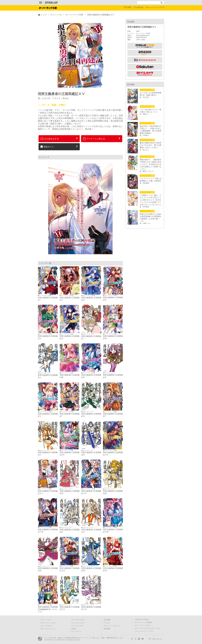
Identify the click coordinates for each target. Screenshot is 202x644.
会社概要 (107, 620)
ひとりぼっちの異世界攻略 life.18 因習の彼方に (151, 94)
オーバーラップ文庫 (74, 15)
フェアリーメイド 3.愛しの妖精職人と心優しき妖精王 (151, 180)
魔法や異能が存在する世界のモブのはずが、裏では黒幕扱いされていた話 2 (150, 145)
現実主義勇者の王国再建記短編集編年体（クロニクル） (48, 609)
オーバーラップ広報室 (144, 622)
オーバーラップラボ (156, 7)
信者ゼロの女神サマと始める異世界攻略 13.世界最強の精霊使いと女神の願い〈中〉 (150, 218)
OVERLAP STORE (142, 620)
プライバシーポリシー (112, 626)
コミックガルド (46, 626)
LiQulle (74, 629)
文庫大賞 (140, 7)
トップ (44, 15)
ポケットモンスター (48, 629)
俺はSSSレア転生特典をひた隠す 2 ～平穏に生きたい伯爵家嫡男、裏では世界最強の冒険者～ (150, 130)
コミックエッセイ (78, 623)
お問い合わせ (157, 639)
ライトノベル (56, 15)
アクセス (107, 623)
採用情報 (107, 629)
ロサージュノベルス (48, 623)
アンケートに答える (94, 139)
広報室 (129, 7)
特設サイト (47, 147)
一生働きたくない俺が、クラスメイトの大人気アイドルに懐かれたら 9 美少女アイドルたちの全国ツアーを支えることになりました (150, 200)
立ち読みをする (50, 139)
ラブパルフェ (76, 631)
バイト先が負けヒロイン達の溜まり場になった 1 (150, 111)
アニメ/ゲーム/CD (78, 620)
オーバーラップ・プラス (144, 631)
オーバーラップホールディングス (148, 628)
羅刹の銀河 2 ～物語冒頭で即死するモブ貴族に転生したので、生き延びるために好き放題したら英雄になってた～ (150, 164)
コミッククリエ (77, 626)
